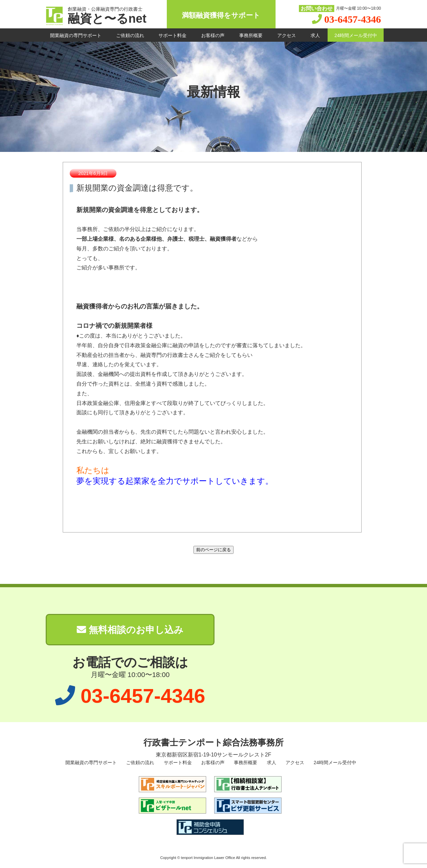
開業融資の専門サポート (76, 35)
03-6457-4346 (353, 19)
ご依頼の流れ (130, 35)
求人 (315, 35)
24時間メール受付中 (356, 35)
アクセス (287, 35)
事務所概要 (251, 35)
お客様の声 (213, 35)
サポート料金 (172, 35)
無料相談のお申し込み (130, 630)
